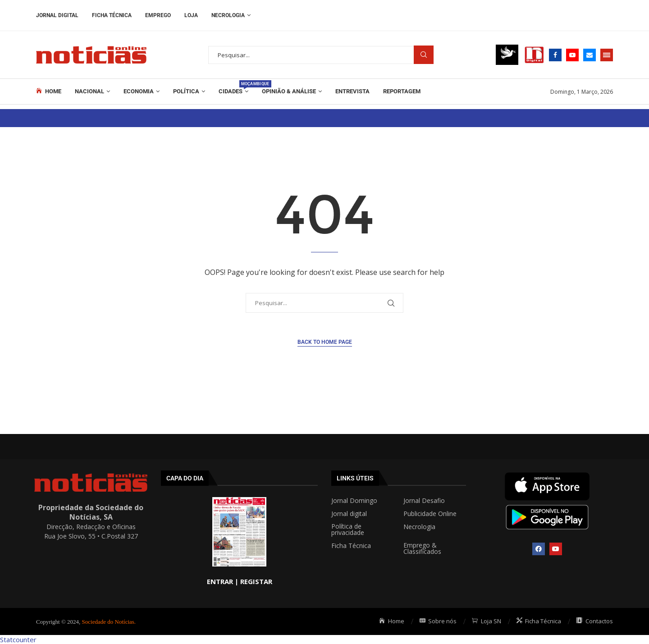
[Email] (590, 55)
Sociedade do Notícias (108, 622)
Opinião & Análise (289, 91)
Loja (191, 15)
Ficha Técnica (112, 15)
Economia (139, 91)
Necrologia (228, 15)
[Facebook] (555, 55)
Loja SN (487, 621)
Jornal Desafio (424, 501)
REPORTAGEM (402, 91)
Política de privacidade (348, 530)
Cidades (233, 87)
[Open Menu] (607, 55)
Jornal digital (349, 514)
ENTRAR (220, 581)
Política (186, 91)
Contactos (595, 621)
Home (49, 91)
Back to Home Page (325, 342)
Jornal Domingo (354, 501)
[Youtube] (572, 55)
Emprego (158, 15)
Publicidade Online (430, 514)
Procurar (424, 55)
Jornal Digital (57, 15)
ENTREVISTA (352, 91)
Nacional (89, 91)
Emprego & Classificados (422, 548)
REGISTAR (256, 581)
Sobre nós (438, 621)
